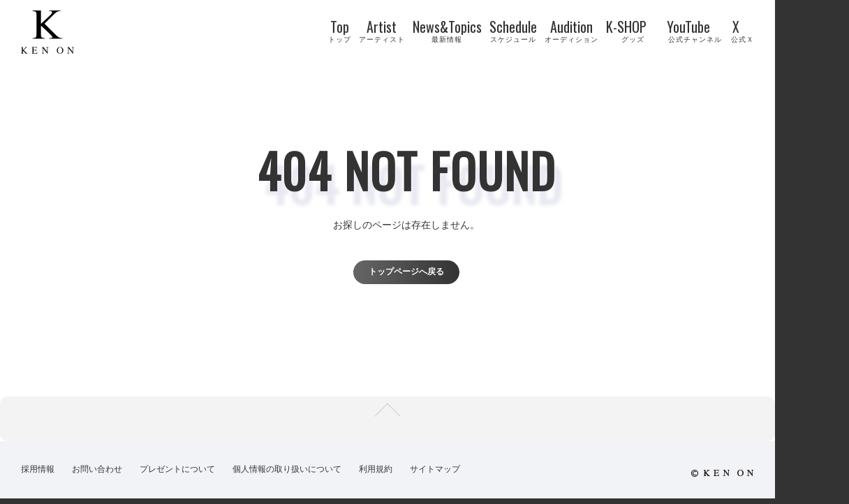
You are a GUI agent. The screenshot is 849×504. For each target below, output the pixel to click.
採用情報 (38, 476)
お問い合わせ (97, 476)
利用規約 (376, 476)
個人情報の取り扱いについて (287, 476)
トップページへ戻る (402, 272)
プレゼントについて (177, 476)
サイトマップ (435, 476)
